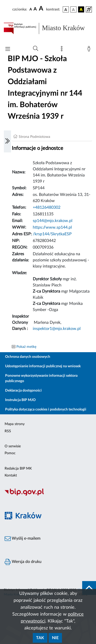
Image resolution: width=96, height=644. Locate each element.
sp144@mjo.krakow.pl (53, 221)
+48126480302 (47, 207)
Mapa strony (15, 424)
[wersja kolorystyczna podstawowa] (66, 9)
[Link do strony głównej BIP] (48, 28)
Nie (55, 638)
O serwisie (13, 446)
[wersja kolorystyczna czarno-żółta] (81, 9)
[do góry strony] (89, 588)
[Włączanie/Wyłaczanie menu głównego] (8, 49)
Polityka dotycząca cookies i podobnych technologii (46, 409)
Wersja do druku (23, 562)
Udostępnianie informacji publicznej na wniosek (43, 366)
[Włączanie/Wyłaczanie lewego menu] (7, 141)
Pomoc (10, 453)
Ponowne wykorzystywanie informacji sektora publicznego (41, 378)
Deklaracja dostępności (23, 391)
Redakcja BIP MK (18, 469)
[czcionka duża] (42, 9)
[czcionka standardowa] (31, 9)
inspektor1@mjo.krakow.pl (57, 329)
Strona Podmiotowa (34, 137)
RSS (8, 431)
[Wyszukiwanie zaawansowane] (36, 49)
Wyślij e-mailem (23, 539)
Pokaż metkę (26, 347)
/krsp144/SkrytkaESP (52, 234)
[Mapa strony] (63, 50)
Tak (40, 638)
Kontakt (11, 475)
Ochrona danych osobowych (28, 357)
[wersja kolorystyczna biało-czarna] (73, 9)
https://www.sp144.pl (52, 227)
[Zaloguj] (90, 50)
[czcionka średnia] (35, 9)
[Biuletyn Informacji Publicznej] (48, 495)
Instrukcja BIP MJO (20, 400)
